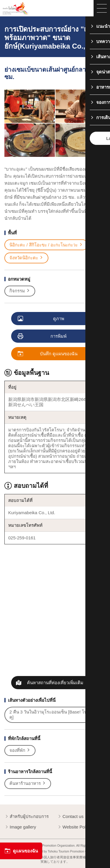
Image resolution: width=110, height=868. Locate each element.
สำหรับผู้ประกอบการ (27, 817)
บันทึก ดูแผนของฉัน (48, 354)
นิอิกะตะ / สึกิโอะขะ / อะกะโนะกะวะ (46, 245)
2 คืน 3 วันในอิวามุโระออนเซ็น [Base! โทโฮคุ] (54, 715)
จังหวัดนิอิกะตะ (26, 258)
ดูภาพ (41, 319)
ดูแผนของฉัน (21, 851)
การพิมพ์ (42, 336)
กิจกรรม (20, 291)
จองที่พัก (20, 750)
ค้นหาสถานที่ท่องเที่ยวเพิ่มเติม (55, 683)
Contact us (70, 817)
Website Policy (74, 827)
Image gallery (20, 827)
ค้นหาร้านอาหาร (28, 783)
